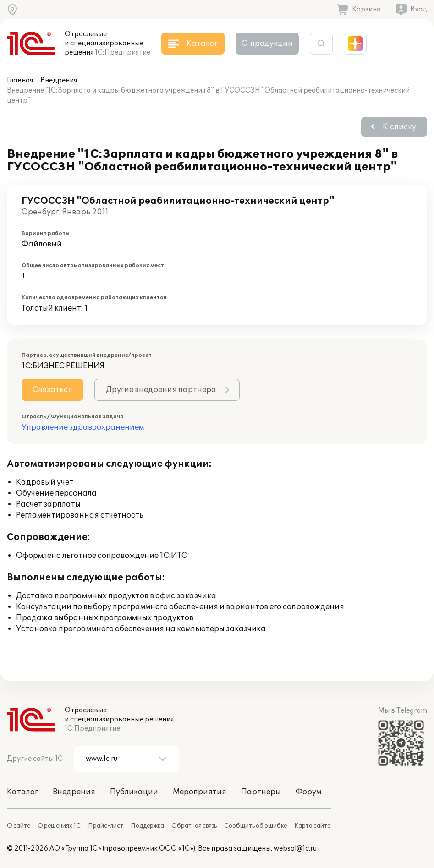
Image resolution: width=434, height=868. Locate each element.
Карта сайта (313, 826)
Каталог (22, 792)
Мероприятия (200, 792)
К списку (399, 127)
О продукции (267, 44)
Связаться (52, 390)
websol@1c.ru (295, 849)
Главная (20, 80)
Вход (419, 9)
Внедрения (59, 80)
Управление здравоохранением (83, 427)
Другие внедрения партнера (161, 390)
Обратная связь (194, 826)
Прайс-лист (106, 826)
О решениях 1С (59, 826)
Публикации (134, 792)
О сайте (19, 826)
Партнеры (261, 792)
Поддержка (147, 826)
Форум (308, 792)
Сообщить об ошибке (255, 826)
